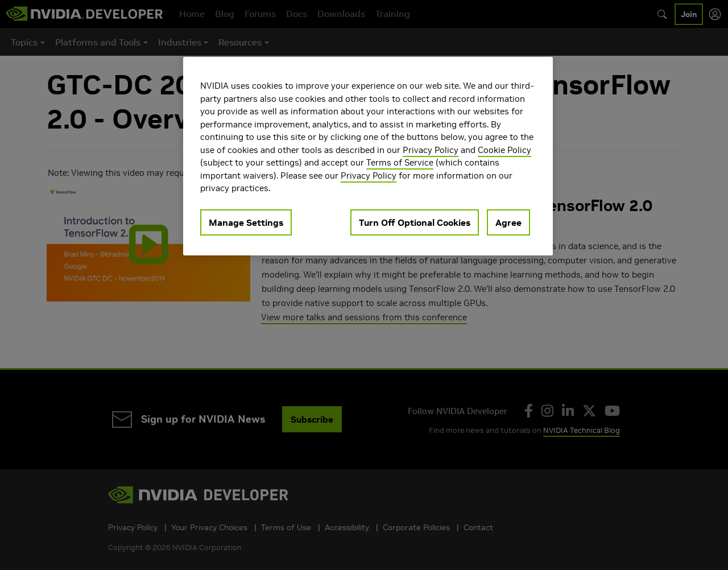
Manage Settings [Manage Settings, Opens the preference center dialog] (246, 222)
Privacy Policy (431, 150)
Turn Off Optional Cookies (415, 222)
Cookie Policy (504, 150)
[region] (368, 156)
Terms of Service (400, 162)
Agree (508, 222)
